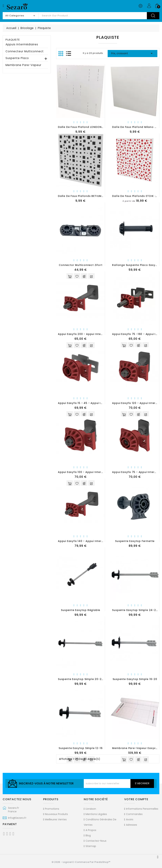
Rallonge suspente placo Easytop (136, 265)
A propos (91, 830)
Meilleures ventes (56, 819)
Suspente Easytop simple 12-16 (81, 748)
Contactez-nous (96, 841)
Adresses (132, 825)
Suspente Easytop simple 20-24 (81, 679)
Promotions (52, 809)
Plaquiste (13, 40)
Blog (88, 835)
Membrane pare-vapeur (23, 65)
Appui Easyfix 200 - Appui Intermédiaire (86, 334)
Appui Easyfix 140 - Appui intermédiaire (86, 541)
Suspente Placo (17, 58)
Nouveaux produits (56, 814)
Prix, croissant (133, 53)
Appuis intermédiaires (22, 45)
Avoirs (130, 819)
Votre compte (136, 799)
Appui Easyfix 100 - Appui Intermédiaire (86, 472)
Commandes (134, 814)
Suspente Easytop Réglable (81, 610)
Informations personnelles (142, 809)
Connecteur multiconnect (25, 51)
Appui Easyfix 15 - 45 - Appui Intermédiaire (88, 403)
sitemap (91, 846)
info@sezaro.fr (17, 818)
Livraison (91, 809)
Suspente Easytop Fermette (135, 541)
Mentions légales (96, 814)
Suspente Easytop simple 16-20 (135, 679)
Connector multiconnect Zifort (81, 265)
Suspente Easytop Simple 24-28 (135, 610)
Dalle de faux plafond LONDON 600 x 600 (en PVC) (94, 127)
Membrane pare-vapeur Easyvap (136, 748)
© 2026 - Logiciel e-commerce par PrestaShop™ (81, 862)
